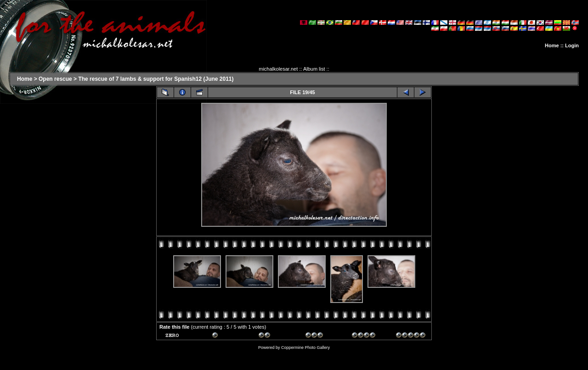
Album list (314, 69)
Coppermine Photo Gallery (305, 348)
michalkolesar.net (278, 69)
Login (572, 45)
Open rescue (55, 79)
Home (552, 45)
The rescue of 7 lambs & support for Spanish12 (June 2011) (156, 79)
